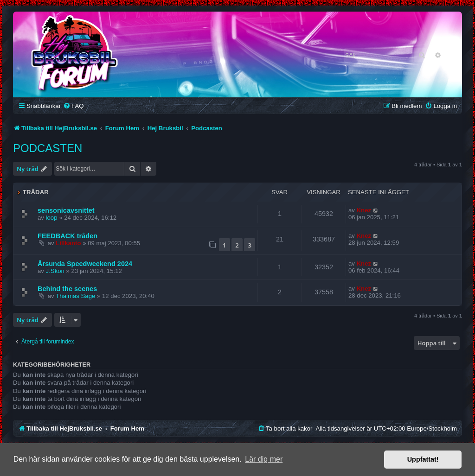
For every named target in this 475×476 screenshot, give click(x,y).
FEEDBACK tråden (67, 236)
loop (52, 218)
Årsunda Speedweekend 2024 (85, 264)
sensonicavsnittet (66, 210)
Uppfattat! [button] (423, 459)
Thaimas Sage (75, 296)
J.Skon (55, 271)
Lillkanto (68, 243)
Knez (364, 210)
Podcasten (48, 148)
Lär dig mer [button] (264, 459)
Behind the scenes (67, 289)
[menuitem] (73, 106)
